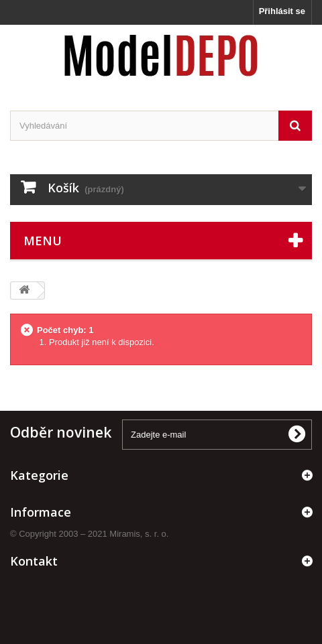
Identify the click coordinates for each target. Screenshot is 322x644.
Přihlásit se (282, 11)
